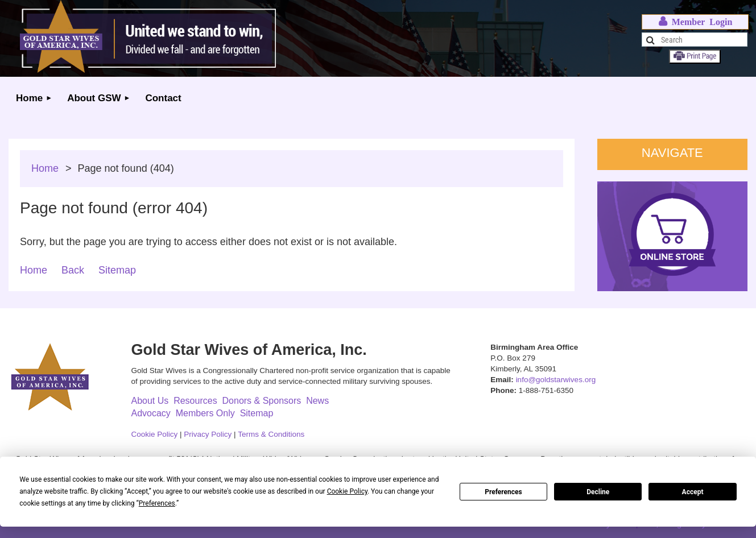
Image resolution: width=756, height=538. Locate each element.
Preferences (503, 492)
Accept (693, 492)
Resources (195, 401)
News (317, 401)
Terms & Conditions (271, 434)
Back (73, 270)
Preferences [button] (157, 503)
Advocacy (150, 413)
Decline (598, 492)
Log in (695, 22)
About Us (150, 401)
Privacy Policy (208, 434)
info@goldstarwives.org (556, 380)
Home (45, 168)
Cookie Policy (154, 434)
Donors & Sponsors (262, 401)
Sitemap (117, 270)
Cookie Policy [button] (347, 491)
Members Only (205, 413)
